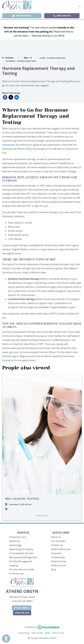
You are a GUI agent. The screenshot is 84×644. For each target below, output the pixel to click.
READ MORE (42, 516)
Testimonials (58, 557)
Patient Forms (59, 565)
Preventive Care (18, 537)
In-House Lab (16, 574)
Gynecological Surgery (21, 549)
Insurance (56, 553)
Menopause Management (23, 557)
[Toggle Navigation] (79, 6)
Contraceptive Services (21, 553)
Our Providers (59, 541)
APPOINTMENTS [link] (22, 16)
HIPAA (47, 633)
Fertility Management (21, 561)
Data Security (37, 633)
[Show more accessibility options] (6, 639)
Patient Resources (61, 549)
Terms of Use (58, 633)
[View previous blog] (8, 58)
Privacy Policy (24, 633)
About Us (56, 537)
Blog (53, 569)
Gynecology (15, 545)
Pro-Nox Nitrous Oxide (22, 569)
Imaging (14, 565)
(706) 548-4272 (62, 16)
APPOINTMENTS (22, 608)
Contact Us (57, 545)
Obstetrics (15, 541)
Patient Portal (58, 561)
